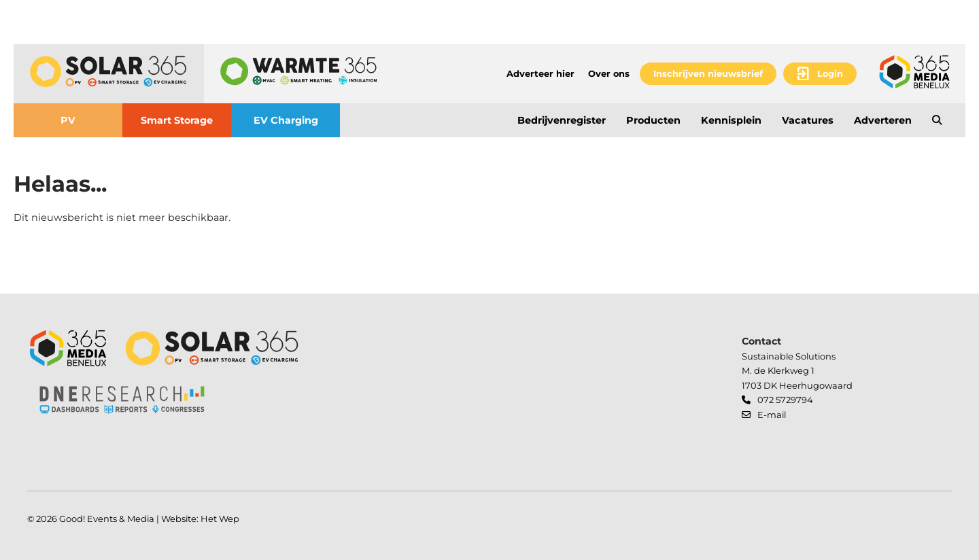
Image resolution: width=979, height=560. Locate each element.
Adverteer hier (540, 73)
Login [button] (830, 73)
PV (68, 120)
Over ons (609, 73)
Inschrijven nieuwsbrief (708, 73)
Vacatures (808, 120)
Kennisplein (731, 120)
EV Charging (286, 120)
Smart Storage (177, 120)
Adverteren (883, 120)
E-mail (772, 415)
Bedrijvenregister (562, 120)
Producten (653, 120)
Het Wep (220, 519)
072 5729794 (785, 400)
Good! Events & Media (107, 519)
